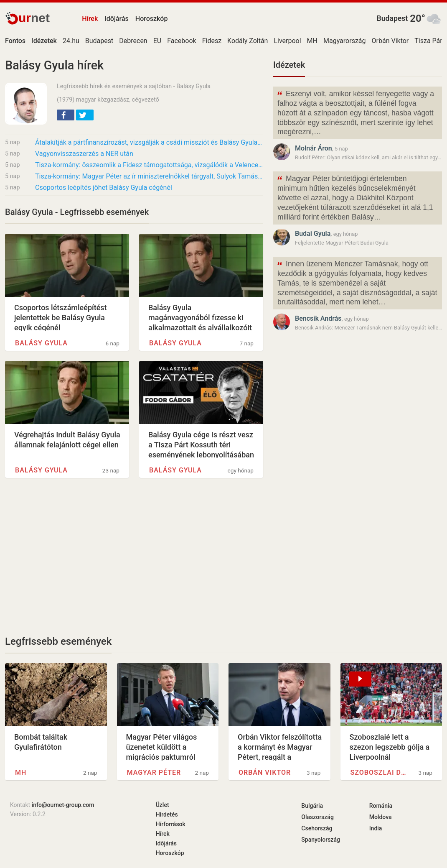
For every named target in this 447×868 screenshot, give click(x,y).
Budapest (392, 18)
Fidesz (212, 41)
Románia (381, 806)
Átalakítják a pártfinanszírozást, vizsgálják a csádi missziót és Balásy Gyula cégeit (149, 142)
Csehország (317, 828)
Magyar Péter (154, 772)
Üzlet (163, 805)
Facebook (182, 41)
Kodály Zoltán (248, 41)
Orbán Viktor (390, 41)
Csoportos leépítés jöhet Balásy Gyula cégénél (104, 188)
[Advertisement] (134, 557)
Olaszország (317, 817)
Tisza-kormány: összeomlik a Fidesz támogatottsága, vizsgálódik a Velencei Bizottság (149, 165)
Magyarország (345, 41)
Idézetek (289, 65)
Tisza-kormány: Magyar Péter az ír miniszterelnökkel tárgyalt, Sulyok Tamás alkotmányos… (149, 176)
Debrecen (133, 41)
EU (157, 41)
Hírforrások (171, 824)
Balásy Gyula (41, 343)
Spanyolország (321, 840)
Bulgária (312, 806)
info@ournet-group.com (63, 805)
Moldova (381, 817)
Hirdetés (167, 814)
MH (312, 41)
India (376, 828)
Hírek (90, 19)
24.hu (71, 41)
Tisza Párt (429, 41)
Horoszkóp (152, 19)
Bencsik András (318, 318)
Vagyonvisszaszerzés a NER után (84, 154)
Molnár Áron (314, 148)
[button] (66, 115)
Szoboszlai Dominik (379, 772)
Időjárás (117, 19)
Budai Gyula (313, 234)
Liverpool (287, 41)
